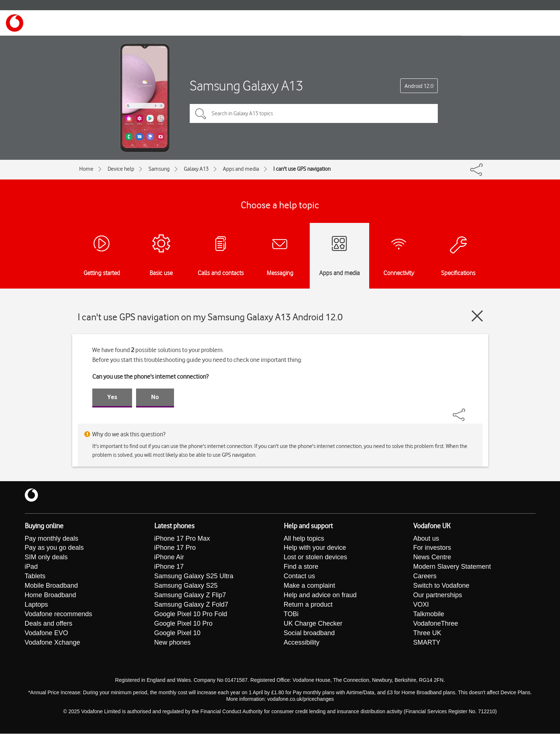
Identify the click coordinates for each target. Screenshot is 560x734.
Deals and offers (49, 624)
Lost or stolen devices (316, 558)
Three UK (427, 634)
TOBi (291, 615)
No (155, 397)
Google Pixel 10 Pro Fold (191, 615)
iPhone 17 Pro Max (182, 539)
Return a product (308, 605)
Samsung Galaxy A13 (246, 86)
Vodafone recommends (59, 615)
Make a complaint (310, 586)
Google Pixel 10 (177, 634)
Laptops (36, 605)
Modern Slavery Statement (452, 567)
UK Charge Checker (313, 624)
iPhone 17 (169, 567)
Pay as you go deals (54, 548)
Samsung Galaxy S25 (186, 586)
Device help (121, 169)
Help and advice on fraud (320, 596)
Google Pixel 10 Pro (184, 624)
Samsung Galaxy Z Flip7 (190, 596)
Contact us (300, 577)
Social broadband (309, 634)
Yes (112, 397)
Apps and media (241, 169)
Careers (425, 577)
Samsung (159, 169)
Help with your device (315, 548)
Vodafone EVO (47, 634)
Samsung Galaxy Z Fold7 (191, 605)
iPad (31, 567)
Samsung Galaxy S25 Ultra (194, 577)
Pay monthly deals (52, 539)
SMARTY (427, 643)
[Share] (468, 411)
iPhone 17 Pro (175, 548)
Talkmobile (429, 615)
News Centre (432, 558)
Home (86, 169)
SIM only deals (46, 558)
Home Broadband (51, 596)
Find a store (301, 567)
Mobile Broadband (51, 586)
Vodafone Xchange (53, 643)
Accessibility (302, 643)
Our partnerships (438, 596)
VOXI (421, 605)
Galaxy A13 (196, 169)
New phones (173, 643)
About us (426, 539)
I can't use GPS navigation (302, 169)
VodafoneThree (436, 624)
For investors (432, 548)
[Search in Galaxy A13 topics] (314, 113)
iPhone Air (169, 558)
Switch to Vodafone (441, 586)
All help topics (304, 539)
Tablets (35, 577)
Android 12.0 (419, 86)
